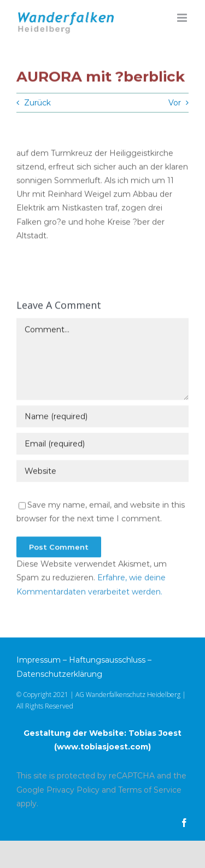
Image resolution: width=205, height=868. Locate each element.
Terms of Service (150, 790)
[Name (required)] (102, 417)
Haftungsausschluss (107, 660)
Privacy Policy (73, 790)
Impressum (39, 660)
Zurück (37, 103)
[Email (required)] (102, 444)
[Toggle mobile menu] (183, 18)
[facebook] (184, 823)
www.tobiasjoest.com (102, 747)
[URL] (102, 471)
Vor (175, 103)
